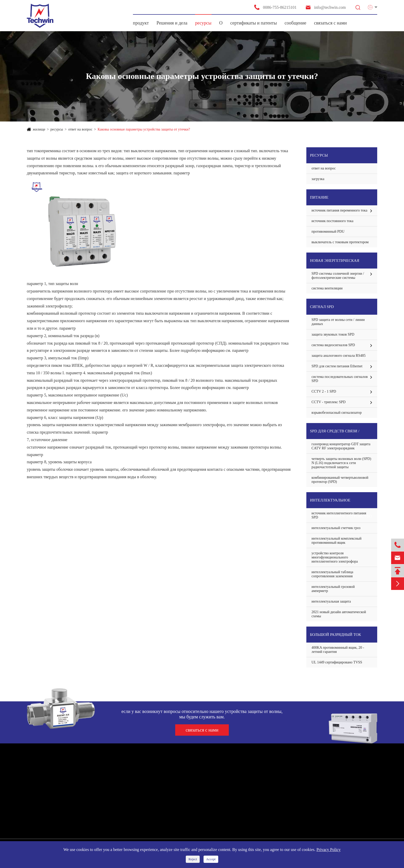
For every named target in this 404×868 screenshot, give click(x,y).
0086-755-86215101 (275, 7)
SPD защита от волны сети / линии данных (338, 322)
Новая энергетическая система (335, 263)
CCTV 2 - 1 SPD (324, 391)
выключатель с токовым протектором (340, 242)
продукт (141, 23)
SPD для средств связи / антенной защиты (335, 434)
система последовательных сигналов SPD (340, 379)
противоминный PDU (328, 232)
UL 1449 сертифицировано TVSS (337, 662)
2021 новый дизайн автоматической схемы (339, 614)
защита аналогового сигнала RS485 (339, 356)
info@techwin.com (325, 7)
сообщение (296, 23)
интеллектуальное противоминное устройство (341, 503)
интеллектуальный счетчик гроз (336, 528)
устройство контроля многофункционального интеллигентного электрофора (335, 557)
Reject (193, 859)
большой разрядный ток (335, 635)
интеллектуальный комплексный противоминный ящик (336, 541)
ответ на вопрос (80, 129)
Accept (211, 859)
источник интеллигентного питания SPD (339, 515)
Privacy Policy (329, 850)
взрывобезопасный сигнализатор (337, 413)
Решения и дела (172, 23)
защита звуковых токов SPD (333, 334)
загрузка (318, 179)
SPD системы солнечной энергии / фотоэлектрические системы (338, 276)
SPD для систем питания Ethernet (337, 366)
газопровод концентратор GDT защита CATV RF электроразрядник (341, 446)
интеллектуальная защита (331, 601)
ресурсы (203, 23)
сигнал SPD (322, 307)
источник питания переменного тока (339, 210)
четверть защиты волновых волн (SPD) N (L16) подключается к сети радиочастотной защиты (341, 463)
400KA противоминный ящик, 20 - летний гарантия (338, 650)
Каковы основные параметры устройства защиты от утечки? (144, 129)
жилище (39, 129)
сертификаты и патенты (254, 23)
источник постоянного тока (332, 221)
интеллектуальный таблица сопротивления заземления (332, 574)
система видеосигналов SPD (333, 345)
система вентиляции (327, 288)
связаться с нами (330, 23)
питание (319, 197)
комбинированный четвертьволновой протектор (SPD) (340, 480)
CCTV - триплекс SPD (329, 402)
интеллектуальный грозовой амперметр (333, 589)
